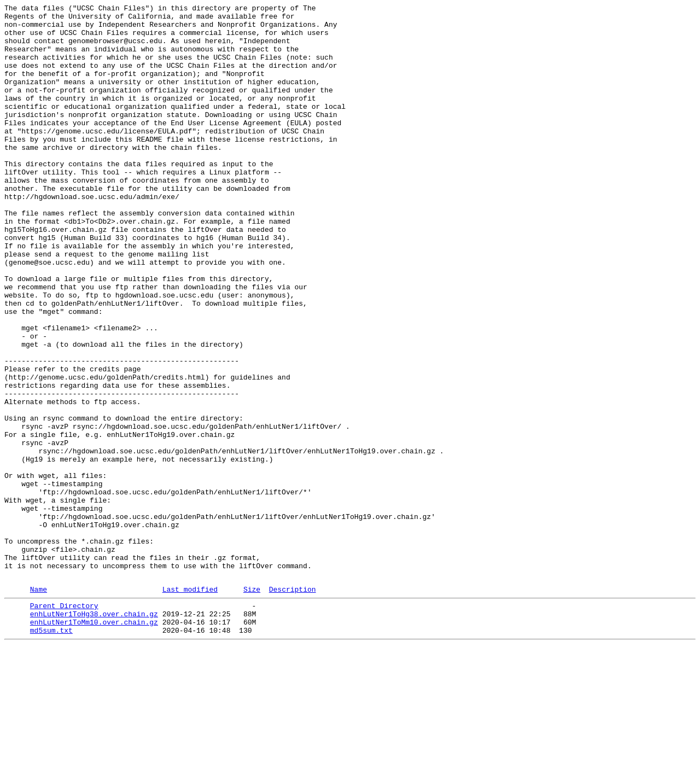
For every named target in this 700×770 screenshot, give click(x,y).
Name (39, 705)
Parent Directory (64, 724)
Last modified (190, 705)
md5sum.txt (51, 753)
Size (252, 705)
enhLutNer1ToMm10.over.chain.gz (94, 743)
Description (293, 705)
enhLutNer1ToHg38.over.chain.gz (94, 733)
